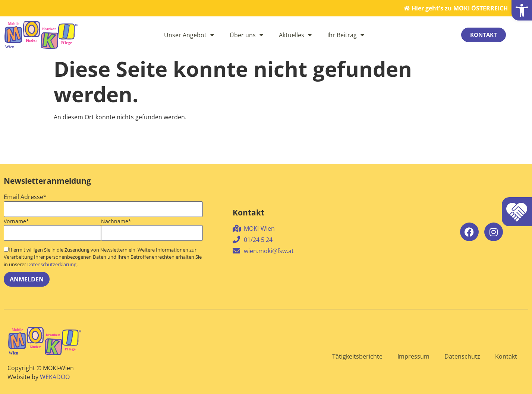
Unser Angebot (189, 35)
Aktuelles (295, 35)
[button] (522, 10)
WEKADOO (55, 377)
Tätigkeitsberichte (357, 356)
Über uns (246, 35)
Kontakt (506, 356)
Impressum (413, 356)
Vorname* (16, 221)
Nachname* (116, 221)
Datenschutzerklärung (52, 264)
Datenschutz (462, 356)
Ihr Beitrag (346, 35)
